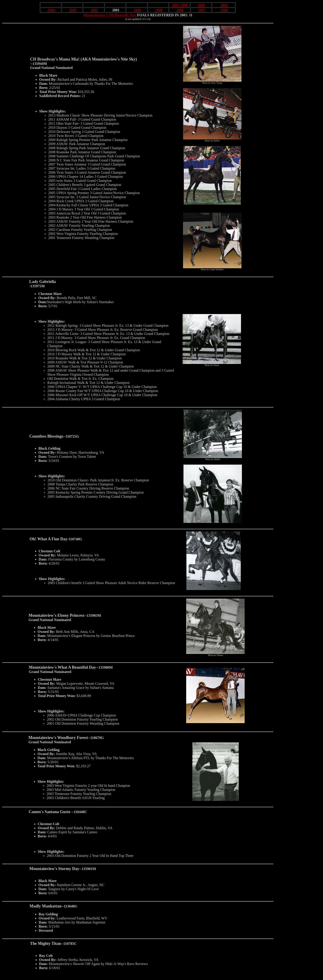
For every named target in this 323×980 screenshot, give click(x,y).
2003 (73, 10)
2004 (51, 10)
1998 (180, 10)
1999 (159, 10)
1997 (202, 10)
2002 (94, 10)
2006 (201, 5)
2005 (224, 5)
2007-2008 (180, 5)
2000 (137, 10)
